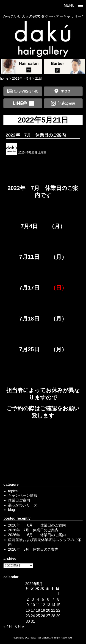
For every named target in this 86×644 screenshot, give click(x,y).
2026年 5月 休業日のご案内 (33, 549)
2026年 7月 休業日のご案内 (33, 530)
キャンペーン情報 (23, 495)
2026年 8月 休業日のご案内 (37, 525)
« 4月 (8, 626)
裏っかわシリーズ (23, 505)
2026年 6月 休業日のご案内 (37, 535)
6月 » (20, 626)
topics (13, 491)
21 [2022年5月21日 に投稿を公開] (53, 610)
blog (11, 510)
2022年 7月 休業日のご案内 (36, 135)
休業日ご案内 (19, 500)
